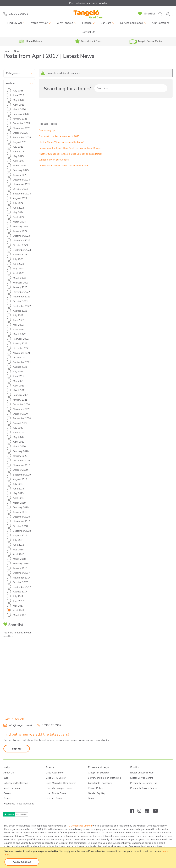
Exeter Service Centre (142, 778)
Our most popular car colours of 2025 (19, 637)
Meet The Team (12, 788)
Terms (91, 799)
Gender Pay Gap (97, 793)
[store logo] (88, 14)
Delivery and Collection (16, 783)
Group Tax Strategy (98, 773)
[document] (88, 858)
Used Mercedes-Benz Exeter (61, 783)
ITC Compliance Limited (79, 826)
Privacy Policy (95, 788)
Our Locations (161, 23)
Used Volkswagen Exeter (59, 788)
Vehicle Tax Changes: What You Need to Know (18, 680)
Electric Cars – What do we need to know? (18, 646)
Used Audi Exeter (55, 773)
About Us (9, 773)
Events (7, 799)
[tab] (169, 14)
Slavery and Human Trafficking (104, 778)
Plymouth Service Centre (144, 788)
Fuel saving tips (12, 630)
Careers (7, 793)
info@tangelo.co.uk (20, 725)
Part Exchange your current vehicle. (88, 3)
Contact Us (88, 32)
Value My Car (39, 23)
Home (7, 51)
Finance (87, 23)
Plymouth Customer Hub (144, 783)
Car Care (106, 23)
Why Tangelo (65, 23)
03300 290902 (52, 725)
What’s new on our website (18, 673)
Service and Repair (132, 23)
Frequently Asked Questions (19, 804)
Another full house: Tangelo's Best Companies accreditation (19, 665)
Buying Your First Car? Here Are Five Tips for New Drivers (19, 656)
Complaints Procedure (100, 783)
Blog (6, 778)
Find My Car (15, 23)
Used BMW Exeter (56, 778)
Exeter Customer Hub (142, 773)
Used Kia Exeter (54, 799)
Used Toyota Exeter (56, 793)
